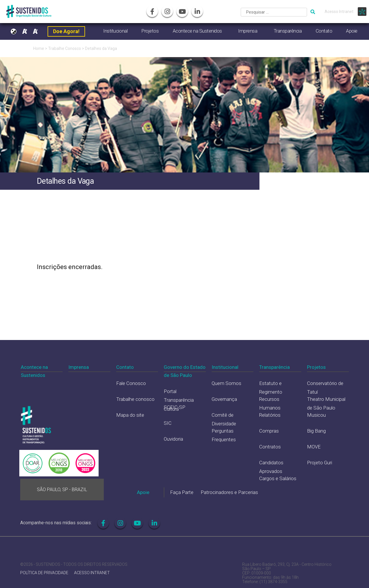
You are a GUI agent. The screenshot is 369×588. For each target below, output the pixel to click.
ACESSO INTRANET (92, 573)
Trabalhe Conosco (65, 48)
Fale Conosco (131, 383)
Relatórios (270, 415)
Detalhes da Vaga (101, 48)
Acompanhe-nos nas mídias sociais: (56, 523)
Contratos (270, 447)
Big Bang (316, 431)
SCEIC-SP (175, 407)
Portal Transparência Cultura (179, 400)
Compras (269, 431)
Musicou (316, 415)
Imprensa (248, 31)
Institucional (115, 31)
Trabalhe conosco (135, 399)
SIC (168, 423)
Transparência (288, 31)
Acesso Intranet (339, 12)
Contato (324, 31)
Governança (224, 399)
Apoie (352, 31)
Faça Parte (182, 492)
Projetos (150, 31)
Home (39, 48)
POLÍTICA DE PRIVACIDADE (44, 573)
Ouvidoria (173, 439)
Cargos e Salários (278, 478)
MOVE (314, 447)
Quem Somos (226, 383)
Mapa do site (130, 415)
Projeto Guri (320, 463)
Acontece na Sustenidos (197, 31)
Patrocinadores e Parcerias (229, 492)
